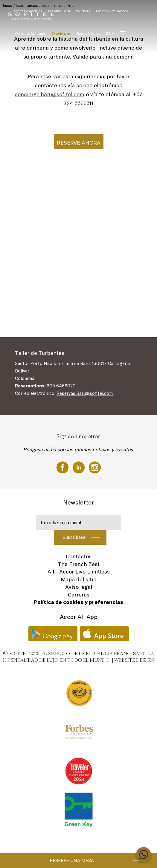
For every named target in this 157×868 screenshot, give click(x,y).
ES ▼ (110, 33)
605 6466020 (61, 386)
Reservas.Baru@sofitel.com (85, 393)
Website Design (134, 660)
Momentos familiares (30, 33)
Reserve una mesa (72, 860)
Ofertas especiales (28, 11)
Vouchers (83, 11)
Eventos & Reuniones (112, 11)
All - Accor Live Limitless (79, 572)
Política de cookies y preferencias (78, 602)
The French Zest (79, 564)
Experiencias (61, 33)
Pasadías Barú (59, 11)
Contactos (79, 556)
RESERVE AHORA (79, 143)
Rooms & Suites (89, 33)
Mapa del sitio (78, 579)
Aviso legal (79, 587)
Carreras (79, 595)
